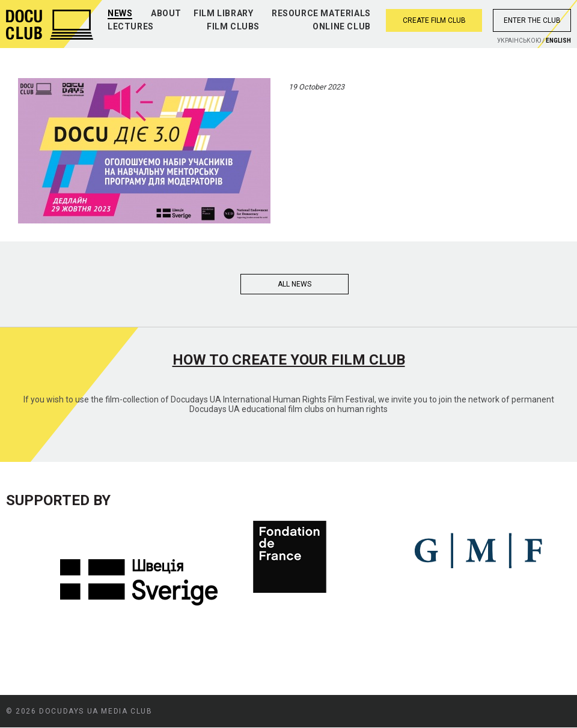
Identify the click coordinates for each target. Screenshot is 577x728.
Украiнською (519, 41)
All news (295, 284)
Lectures (131, 26)
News (120, 13)
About (166, 13)
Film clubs (233, 26)
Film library (223, 13)
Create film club (434, 20)
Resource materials (321, 13)
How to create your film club (289, 360)
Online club (342, 26)
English (558, 41)
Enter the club (532, 20)
